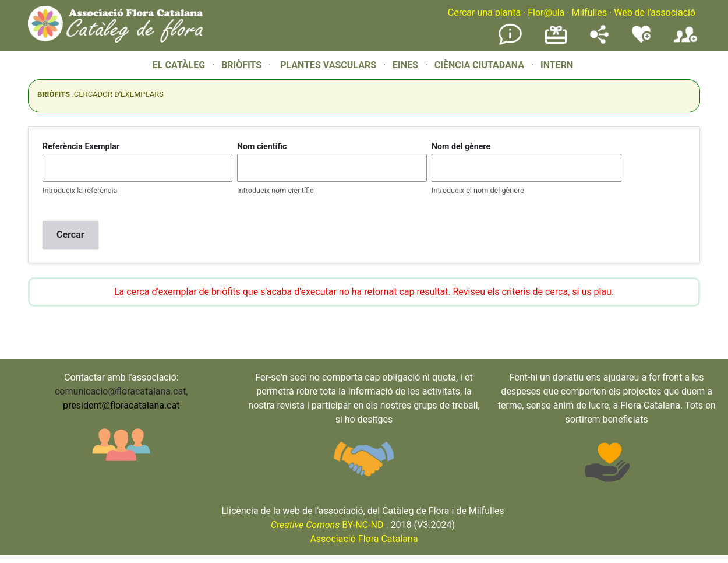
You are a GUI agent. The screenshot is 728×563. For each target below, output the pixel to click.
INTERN (557, 65)
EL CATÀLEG (179, 65)
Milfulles (589, 13)
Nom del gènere (461, 146)
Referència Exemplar (81, 146)
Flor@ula (546, 13)
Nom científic (262, 146)
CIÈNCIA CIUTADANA (479, 65)
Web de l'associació (655, 13)
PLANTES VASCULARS (328, 65)
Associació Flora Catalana (364, 539)
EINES (405, 65)
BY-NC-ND (327, 525)
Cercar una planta (484, 13)
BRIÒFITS (243, 65)
